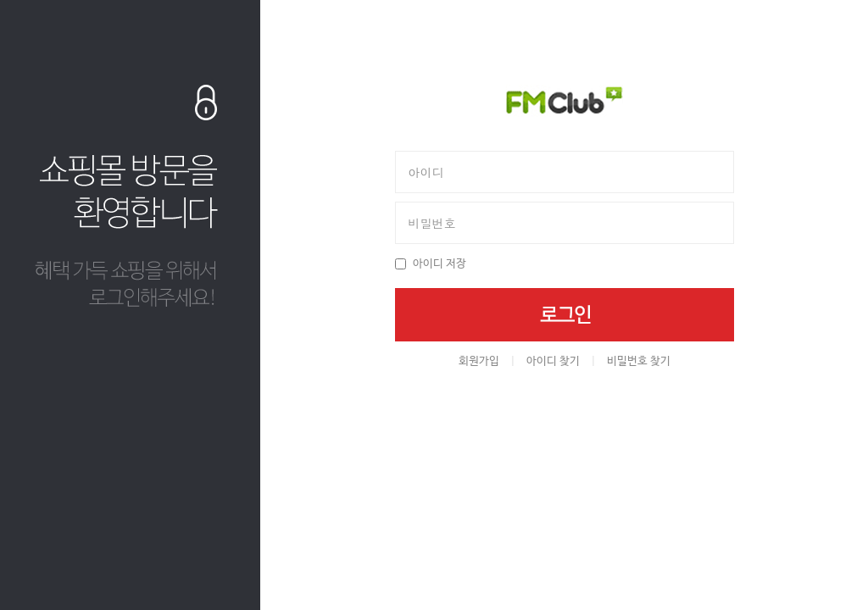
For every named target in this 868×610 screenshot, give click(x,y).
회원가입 (479, 361)
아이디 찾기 (553, 361)
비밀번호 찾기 (639, 361)
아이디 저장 (440, 264)
